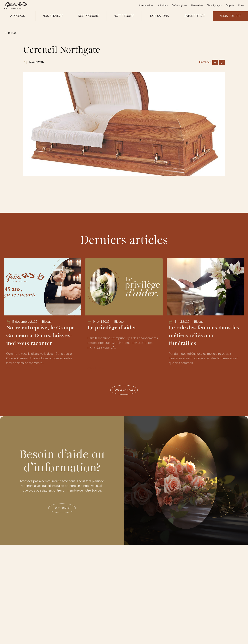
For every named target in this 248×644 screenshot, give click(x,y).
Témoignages (214, 6)
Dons (241, 6)
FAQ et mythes (179, 6)
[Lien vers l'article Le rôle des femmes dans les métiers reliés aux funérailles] (205, 316)
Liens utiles (197, 6)
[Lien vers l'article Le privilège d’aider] (124, 316)
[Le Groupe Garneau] (16, 6)
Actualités (163, 6)
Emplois (230, 6)
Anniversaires (146, 6)
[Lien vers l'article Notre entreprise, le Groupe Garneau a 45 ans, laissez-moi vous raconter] (43, 316)
